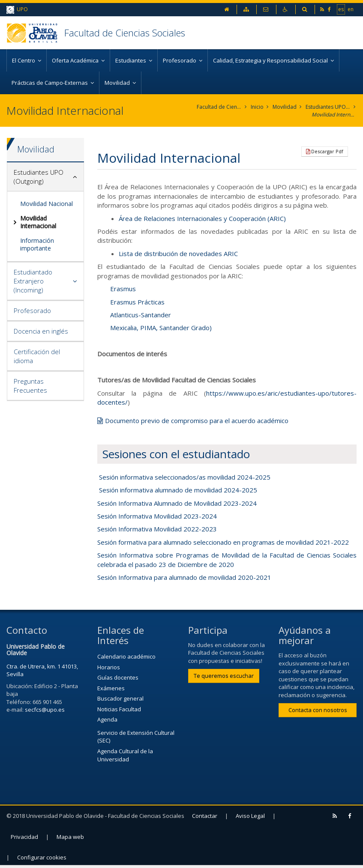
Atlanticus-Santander (141, 315)
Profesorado (32, 310)
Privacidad (24, 837)
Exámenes (111, 688)
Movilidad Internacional (334, 115)
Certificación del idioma (37, 356)
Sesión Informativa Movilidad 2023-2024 (157, 516)
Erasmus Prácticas (137, 302)
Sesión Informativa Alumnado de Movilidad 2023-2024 (177, 503)
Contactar (205, 816)
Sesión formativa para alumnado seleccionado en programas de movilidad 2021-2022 (223, 542)
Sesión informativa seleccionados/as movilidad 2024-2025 (185, 477)
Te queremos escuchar (224, 676)
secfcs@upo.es (45, 710)
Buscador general (120, 698)
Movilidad (285, 107)
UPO (17, 10)
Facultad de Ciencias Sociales (125, 33)
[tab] (45, 177)
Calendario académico (126, 656)
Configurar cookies (42, 857)
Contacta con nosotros (318, 710)
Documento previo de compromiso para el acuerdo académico (197, 421)
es (341, 9)
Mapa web (70, 837)
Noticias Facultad (119, 709)
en (351, 9)
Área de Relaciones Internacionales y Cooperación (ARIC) (202, 218)
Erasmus (123, 289)
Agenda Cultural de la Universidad (125, 755)
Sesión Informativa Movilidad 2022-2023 (157, 529)
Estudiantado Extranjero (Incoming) (33, 281)
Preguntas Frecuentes (30, 386)
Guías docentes (118, 677)
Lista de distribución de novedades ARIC (178, 254)
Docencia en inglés (41, 331)
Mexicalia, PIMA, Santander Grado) (161, 328)
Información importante (37, 244)
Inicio (257, 107)
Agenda (107, 719)
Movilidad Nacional (46, 204)
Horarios (109, 667)
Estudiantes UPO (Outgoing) (328, 107)
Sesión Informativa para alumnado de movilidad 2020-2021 (184, 577)
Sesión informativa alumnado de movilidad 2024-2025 (178, 490)
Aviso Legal (250, 816)
